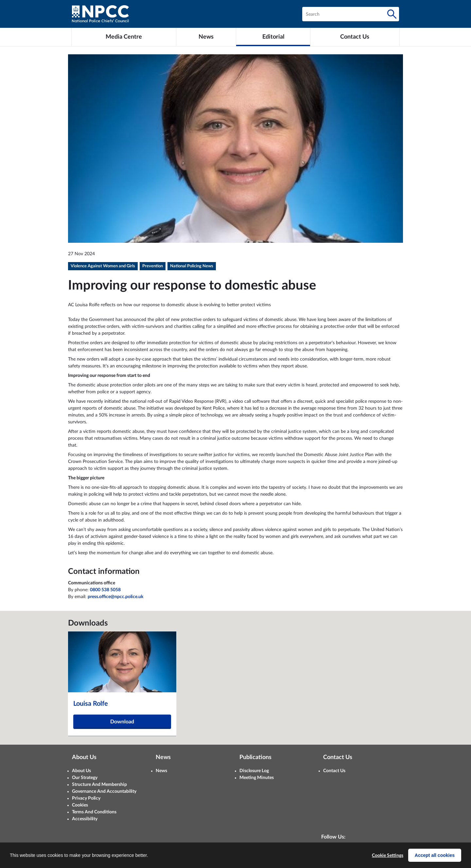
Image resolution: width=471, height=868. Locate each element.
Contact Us (334, 771)
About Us (81, 771)
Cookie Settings (388, 856)
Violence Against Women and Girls (103, 266)
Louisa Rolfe (91, 704)
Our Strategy (85, 778)
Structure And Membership (99, 785)
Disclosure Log (254, 771)
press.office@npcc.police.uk (115, 597)
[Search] (392, 14)
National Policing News (192, 266)
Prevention (153, 266)
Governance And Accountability (104, 791)
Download (122, 722)
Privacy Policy (86, 798)
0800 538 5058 (105, 590)
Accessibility (85, 819)
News (161, 771)
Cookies (80, 805)
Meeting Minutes (257, 778)
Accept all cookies (435, 855)
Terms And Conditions (94, 812)
